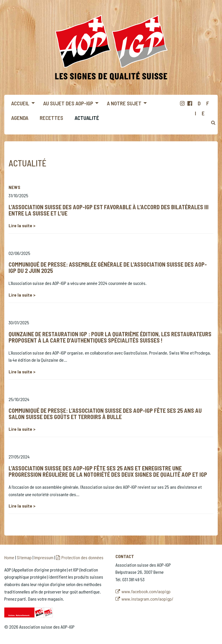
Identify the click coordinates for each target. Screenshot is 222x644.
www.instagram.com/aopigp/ (147, 599)
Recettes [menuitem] (51, 118)
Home (9, 557)
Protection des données (82, 557)
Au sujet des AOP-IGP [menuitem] (68, 103)
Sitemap (24, 557)
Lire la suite (21, 225)
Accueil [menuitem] (20, 103)
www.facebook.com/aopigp (146, 591)
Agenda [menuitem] (20, 118)
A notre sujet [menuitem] (124, 103)
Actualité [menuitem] (87, 118)
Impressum (44, 557)
